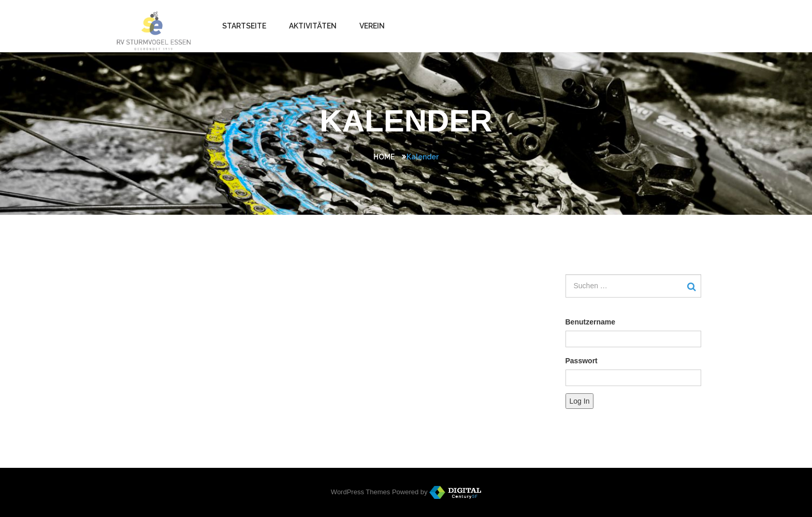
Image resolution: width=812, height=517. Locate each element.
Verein (372, 26)
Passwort (582, 361)
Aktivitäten (313, 26)
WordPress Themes (360, 492)
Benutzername (590, 322)
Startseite (244, 26)
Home (384, 157)
